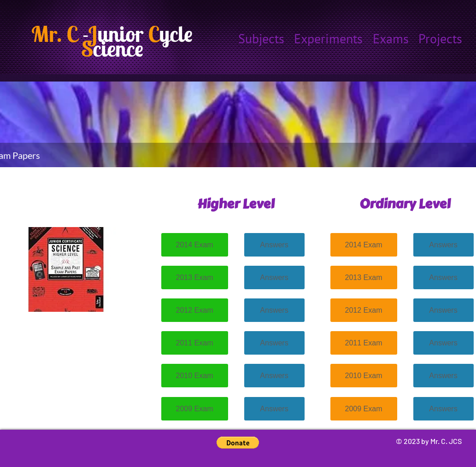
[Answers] (274, 245)
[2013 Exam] (195, 277)
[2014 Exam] (195, 245)
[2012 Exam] (195, 310)
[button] (238, 443)
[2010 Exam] (195, 376)
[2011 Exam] (195, 343)
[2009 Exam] (195, 409)
